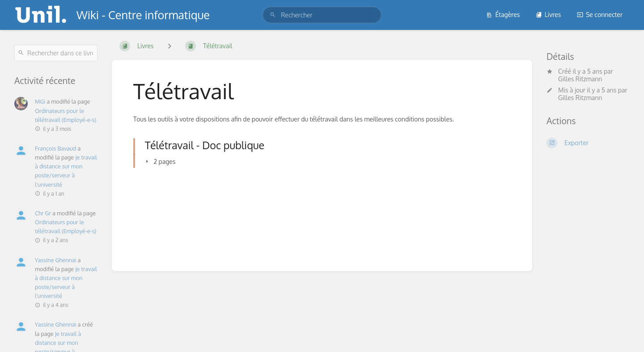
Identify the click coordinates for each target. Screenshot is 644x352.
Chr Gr (43, 213)
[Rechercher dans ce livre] (56, 53)
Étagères (503, 15)
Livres (549, 15)
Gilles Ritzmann (580, 79)
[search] (322, 15)
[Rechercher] (273, 15)
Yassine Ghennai (56, 260)
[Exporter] (588, 143)
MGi (40, 101)
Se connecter (600, 15)
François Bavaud (55, 148)
